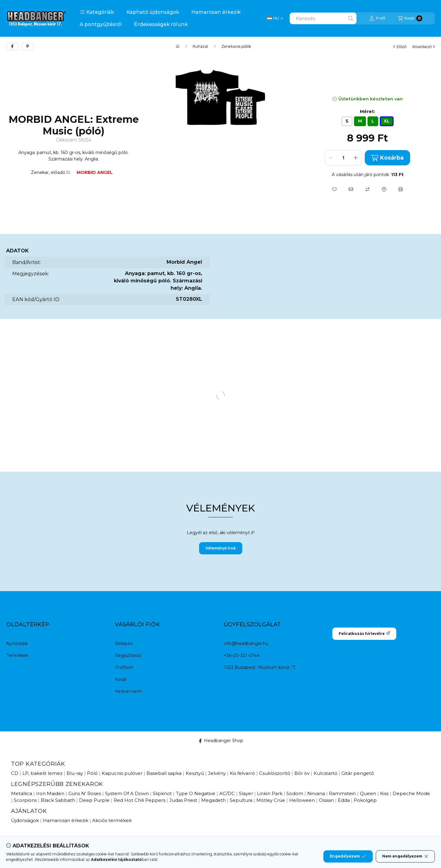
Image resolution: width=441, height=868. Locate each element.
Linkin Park (270, 793)
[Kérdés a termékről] (384, 189)
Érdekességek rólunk (161, 24)
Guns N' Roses (85, 793)
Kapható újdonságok (153, 12)
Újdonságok (25, 820)
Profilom (124, 667)
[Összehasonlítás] (367, 189)
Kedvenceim (128, 691)
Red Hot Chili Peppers (139, 800)
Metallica (22, 793)
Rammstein (342, 793)
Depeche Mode (411, 793)
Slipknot (162, 793)
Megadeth (213, 800)
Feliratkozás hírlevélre (364, 634)
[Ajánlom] (351, 189)
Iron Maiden (50, 793)
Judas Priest (183, 800)
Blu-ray (75, 773)
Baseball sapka (164, 773)
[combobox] (323, 18)
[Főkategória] (178, 47)
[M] (360, 121)
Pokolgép (365, 800)
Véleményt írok (221, 548)
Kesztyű (195, 773)
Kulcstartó (326, 773)
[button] (97, 12)
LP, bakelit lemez (42, 773)
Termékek (17, 655)
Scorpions (25, 800)
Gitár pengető (358, 773)
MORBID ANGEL (95, 173)
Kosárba (387, 158)
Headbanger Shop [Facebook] (221, 741)
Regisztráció (128, 655)
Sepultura (241, 800)
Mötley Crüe (271, 800)
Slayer (246, 793)
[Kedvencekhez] (334, 189)
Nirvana (316, 793)
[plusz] (356, 158)
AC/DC (227, 793)
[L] (373, 121)
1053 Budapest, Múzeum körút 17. (260, 667)
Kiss (384, 793)
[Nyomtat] (401, 189)
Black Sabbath (58, 800)
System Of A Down (127, 793)
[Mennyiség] (343, 158)
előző (400, 47)
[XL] (387, 121)
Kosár (121, 679)
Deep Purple (94, 800)
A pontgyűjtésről (101, 24)
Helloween (302, 800)
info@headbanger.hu (246, 643)
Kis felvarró (242, 773)
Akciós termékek (112, 820)
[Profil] (377, 18)
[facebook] (12, 47)
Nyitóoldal (17, 643)
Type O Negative (196, 793)
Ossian (326, 800)
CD (15, 773)
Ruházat (200, 47)
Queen (368, 793)
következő (424, 47)
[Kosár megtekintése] (410, 18)
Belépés (124, 643)
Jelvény (217, 773)
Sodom (295, 793)
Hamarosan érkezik (216, 12)
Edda (344, 800)
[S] (347, 121)
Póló (92, 773)
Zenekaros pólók (236, 47)
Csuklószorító (275, 773)
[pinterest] (28, 47)
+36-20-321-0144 (241, 655)
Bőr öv (302, 773)
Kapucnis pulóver (122, 773)
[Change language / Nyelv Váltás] (275, 18)
